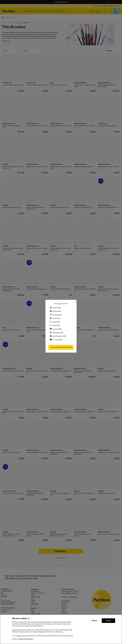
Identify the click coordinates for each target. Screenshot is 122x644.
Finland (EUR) (55, 318)
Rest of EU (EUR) (56, 340)
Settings (94, 621)
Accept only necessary (26, 639)
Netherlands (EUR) (57, 333)
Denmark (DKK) (56, 315)
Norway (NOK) (55, 311)
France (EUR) (55, 325)
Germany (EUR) (56, 329)
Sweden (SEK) (55, 308)
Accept (108, 621)
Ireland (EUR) (55, 322)
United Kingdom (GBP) (58, 336)
